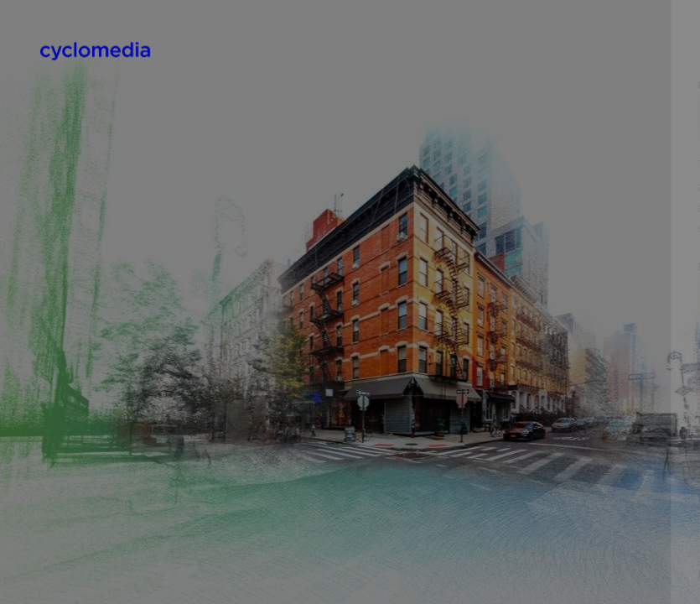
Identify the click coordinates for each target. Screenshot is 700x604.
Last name (402, 573)
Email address (413, 344)
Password (402, 266)
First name (404, 497)
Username (403, 85)
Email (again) (411, 420)
